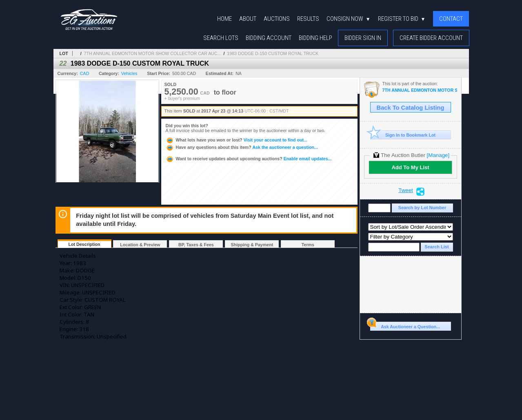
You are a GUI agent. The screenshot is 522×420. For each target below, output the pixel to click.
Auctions (277, 19)
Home (224, 19)
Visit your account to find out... (237, 140)
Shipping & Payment (252, 245)
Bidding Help (315, 38)
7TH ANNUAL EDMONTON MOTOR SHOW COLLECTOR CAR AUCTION (420, 90)
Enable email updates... (249, 159)
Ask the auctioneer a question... (242, 147)
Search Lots (221, 38)
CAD (85, 73)
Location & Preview (140, 245)
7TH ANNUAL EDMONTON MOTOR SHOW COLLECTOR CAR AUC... (153, 53)
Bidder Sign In (363, 38)
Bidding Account (269, 38)
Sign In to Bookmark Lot (403, 135)
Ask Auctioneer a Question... (405, 325)
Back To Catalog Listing (411, 108)
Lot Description (84, 244)
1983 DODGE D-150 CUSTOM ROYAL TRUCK (273, 53)
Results (308, 19)
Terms (308, 245)
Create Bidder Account (431, 38)
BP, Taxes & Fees (196, 245)
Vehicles (129, 73)
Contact (451, 19)
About (248, 19)
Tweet (406, 190)
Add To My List (410, 167)
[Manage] (438, 155)
